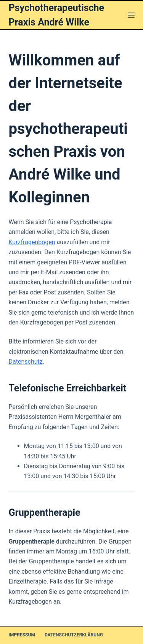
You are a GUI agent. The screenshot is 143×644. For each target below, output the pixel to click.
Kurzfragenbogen (32, 242)
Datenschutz (26, 362)
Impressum (22, 635)
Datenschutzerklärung (74, 635)
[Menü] (131, 15)
